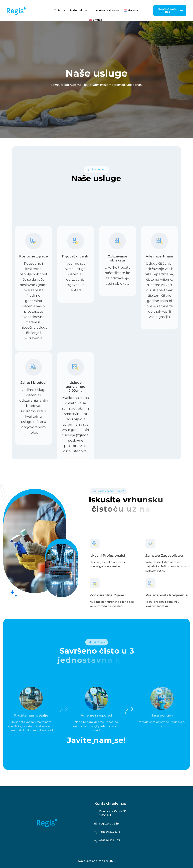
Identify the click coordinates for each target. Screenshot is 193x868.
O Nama (59, 10)
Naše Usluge (80, 10)
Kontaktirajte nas (107, 10)
